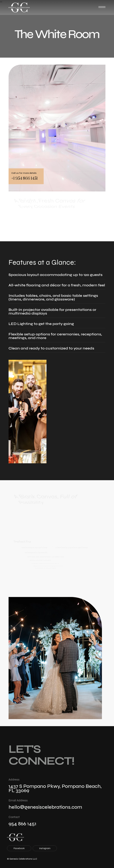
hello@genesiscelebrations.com (45, 807)
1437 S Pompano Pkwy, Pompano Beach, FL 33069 (55, 788)
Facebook (19, 848)
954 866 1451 (22, 824)
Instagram (45, 848)
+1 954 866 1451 (24, 178)
